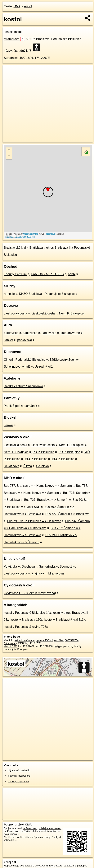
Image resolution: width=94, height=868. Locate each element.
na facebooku (30, 828)
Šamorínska (47, 567)
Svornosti (66, 567)
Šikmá (28, 466)
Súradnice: (11, 58)
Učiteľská (43, 466)
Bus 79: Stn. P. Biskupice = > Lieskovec (34, 521)
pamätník (31, 406)
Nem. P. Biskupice (71, 313)
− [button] (9, 156)
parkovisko (11, 333)
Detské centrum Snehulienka (23, 386)
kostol (28, 6)
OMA (17, 6)
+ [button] (9, 150)
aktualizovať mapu (25, 640)
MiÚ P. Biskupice (36, 459)
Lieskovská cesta (16, 313)
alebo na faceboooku (19, 776)
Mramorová (14, 39)
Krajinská (38, 573)
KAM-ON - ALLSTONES (47, 274)
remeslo (9, 294)
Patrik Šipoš (12, 406)
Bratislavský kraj (15, 248)
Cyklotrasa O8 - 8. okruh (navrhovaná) (30, 593)
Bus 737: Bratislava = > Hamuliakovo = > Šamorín (38, 486)
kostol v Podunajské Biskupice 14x (27, 613)
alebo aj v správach (18, 781)
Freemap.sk (50, 234)
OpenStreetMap (31, 234)
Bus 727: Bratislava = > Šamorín (46, 500)
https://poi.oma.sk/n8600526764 (20, 237)
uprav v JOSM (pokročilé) (50, 640)
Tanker (8, 340)
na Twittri (26, 831)
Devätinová (11, 466)
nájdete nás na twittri (19, 770)
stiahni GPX (10, 646)
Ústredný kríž (44, 367)
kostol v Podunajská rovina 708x (26, 627)
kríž (28, 367)
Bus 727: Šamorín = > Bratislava (67, 514)
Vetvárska (11, 567)
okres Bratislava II (58, 248)
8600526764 (72, 640)
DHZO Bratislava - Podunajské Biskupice (47, 294)
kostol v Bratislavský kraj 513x (65, 620)
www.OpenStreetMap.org (49, 866)
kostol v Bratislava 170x (27, 620)
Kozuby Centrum (15, 274)
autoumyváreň (70, 333)
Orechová (28, 567)
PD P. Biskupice (44, 452)
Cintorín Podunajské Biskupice (25, 360)
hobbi (72, 274)
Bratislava (36, 248)
